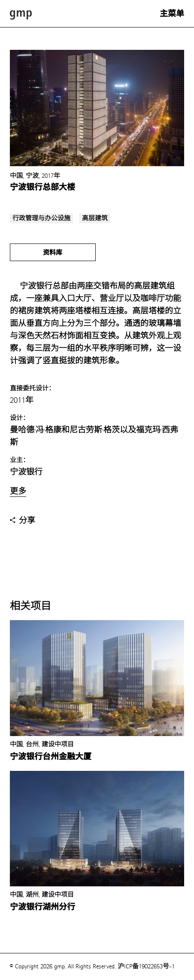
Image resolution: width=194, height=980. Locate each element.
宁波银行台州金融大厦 (51, 757)
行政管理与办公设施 (41, 218)
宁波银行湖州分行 (42, 907)
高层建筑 (95, 218)
